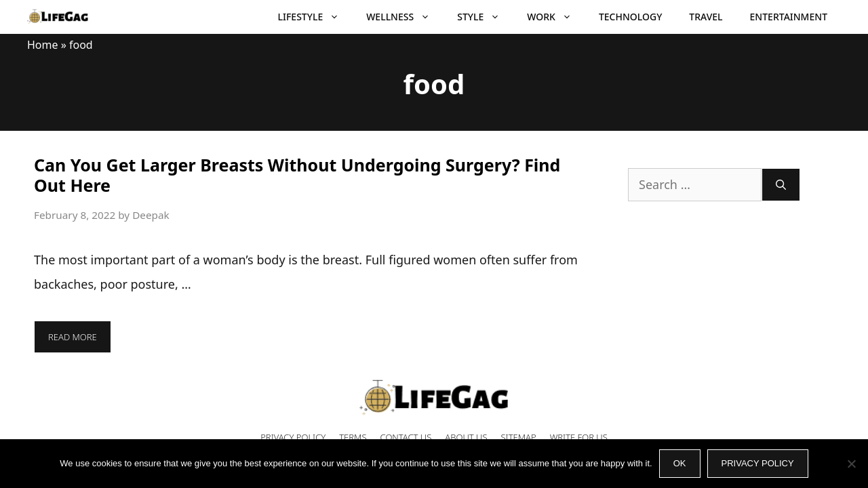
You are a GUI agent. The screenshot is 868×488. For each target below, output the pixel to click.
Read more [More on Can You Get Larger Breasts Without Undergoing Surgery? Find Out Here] (73, 337)
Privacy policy (758, 463)
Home (43, 45)
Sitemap (519, 437)
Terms (353, 437)
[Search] (781, 185)
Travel (706, 17)
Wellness (405, 17)
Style (485, 17)
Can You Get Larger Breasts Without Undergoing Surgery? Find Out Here (297, 175)
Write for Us (579, 437)
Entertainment (789, 17)
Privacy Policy (293, 437)
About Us (466, 437)
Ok (680, 463)
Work (556, 17)
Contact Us (406, 437)
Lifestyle (316, 17)
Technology (630, 17)
